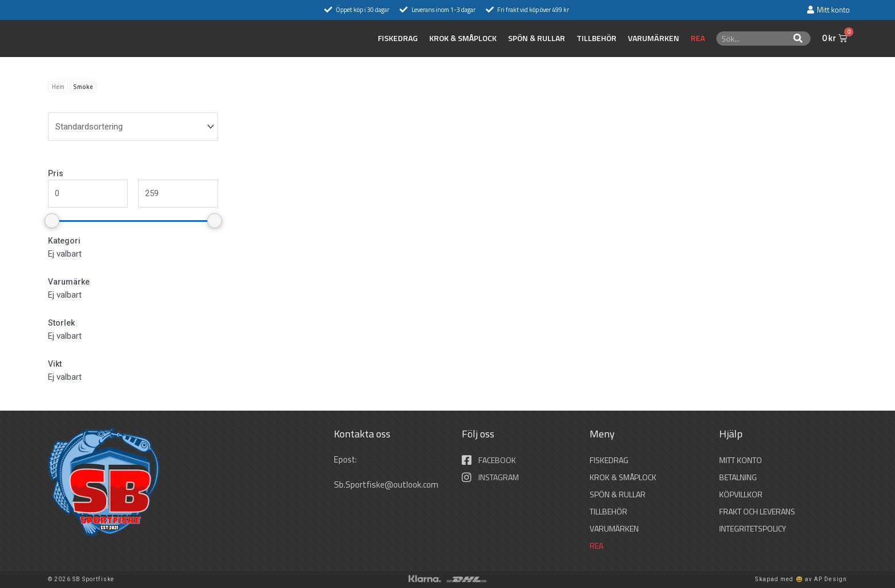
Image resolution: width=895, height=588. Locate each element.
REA (698, 38)
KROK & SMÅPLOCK (463, 38)
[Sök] (798, 38)
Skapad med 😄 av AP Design (801, 579)
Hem (58, 87)
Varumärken (654, 38)
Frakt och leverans (757, 511)
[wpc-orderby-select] (133, 127)
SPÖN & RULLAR (537, 38)
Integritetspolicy (753, 528)
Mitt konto (741, 460)
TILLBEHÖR (596, 38)
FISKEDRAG (398, 38)
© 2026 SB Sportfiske (81, 579)
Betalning (738, 477)
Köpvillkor (741, 494)
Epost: (347, 459)
